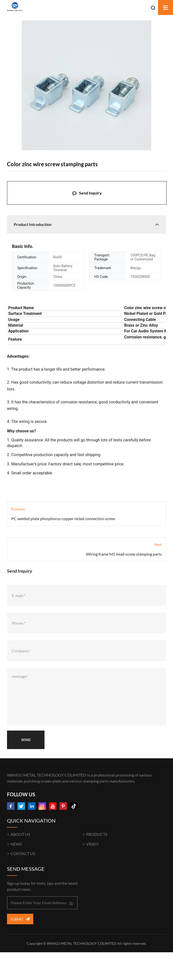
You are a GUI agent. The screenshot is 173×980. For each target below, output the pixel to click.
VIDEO (92, 844)
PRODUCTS (97, 834)
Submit (20, 919)
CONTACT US (23, 853)
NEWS (16, 844)
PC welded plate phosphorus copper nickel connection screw (63, 518)
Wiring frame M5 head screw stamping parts (124, 554)
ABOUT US (20, 834)
